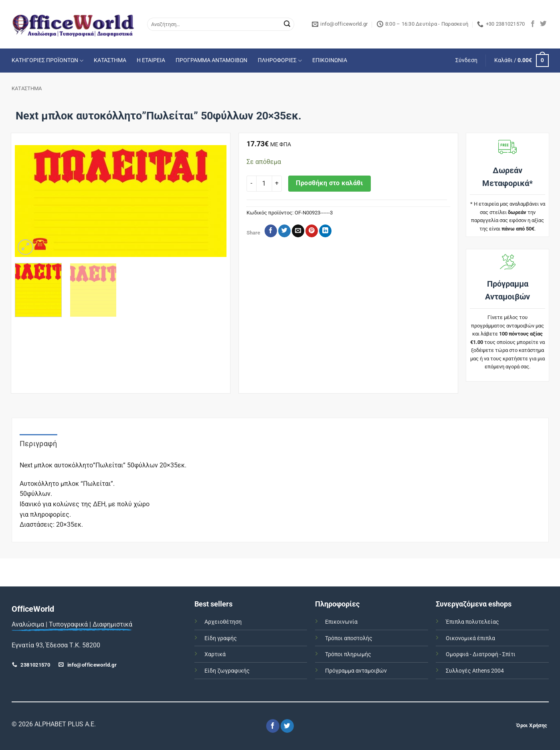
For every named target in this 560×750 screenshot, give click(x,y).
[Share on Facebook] (271, 231)
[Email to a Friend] (298, 231)
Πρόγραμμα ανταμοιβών (356, 671)
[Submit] (287, 24)
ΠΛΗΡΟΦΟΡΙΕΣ (280, 61)
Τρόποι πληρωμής (348, 654)
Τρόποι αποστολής (349, 638)
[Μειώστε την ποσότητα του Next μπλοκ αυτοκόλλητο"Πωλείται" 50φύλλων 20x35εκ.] (251, 184)
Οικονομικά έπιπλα (470, 638)
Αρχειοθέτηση (223, 622)
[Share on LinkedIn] (325, 231)
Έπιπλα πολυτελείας (472, 622)
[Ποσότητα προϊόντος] (264, 184)
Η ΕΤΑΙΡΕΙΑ (151, 60)
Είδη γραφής (221, 638)
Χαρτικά (215, 654)
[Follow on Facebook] (533, 24)
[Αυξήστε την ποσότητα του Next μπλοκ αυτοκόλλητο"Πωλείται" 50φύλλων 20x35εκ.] (277, 184)
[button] (466, 61)
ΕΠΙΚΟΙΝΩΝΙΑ (330, 60)
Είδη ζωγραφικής (227, 671)
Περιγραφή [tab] (38, 444)
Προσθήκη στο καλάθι (329, 183)
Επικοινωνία (341, 622)
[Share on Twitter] (284, 231)
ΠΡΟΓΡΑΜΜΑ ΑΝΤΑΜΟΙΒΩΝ (211, 60)
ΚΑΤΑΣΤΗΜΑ (110, 60)
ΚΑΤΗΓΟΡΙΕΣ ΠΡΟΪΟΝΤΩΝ (48, 61)
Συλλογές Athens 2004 (475, 671)
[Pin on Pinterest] (312, 231)
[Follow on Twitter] (543, 24)
